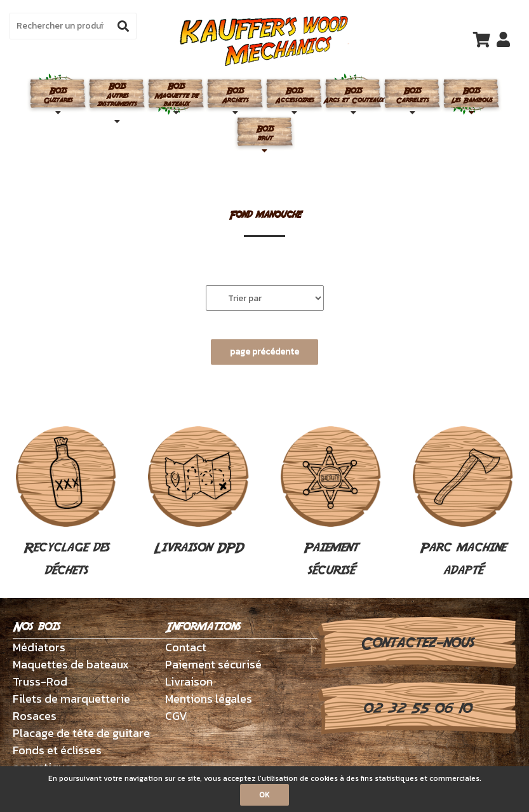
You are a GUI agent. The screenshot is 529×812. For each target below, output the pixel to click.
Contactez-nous (417, 643)
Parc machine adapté (463, 503)
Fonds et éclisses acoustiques (57, 759)
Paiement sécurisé (331, 503)
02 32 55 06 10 (417, 708)
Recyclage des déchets (66, 503)
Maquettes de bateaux (71, 664)
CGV (176, 716)
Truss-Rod (40, 681)
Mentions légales (209, 699)
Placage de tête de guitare (81, 733)
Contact (186, 647)
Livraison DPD (198, 492)
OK (264, 795)
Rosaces (35, 716)
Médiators (39, 647)
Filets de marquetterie (71, 699)
